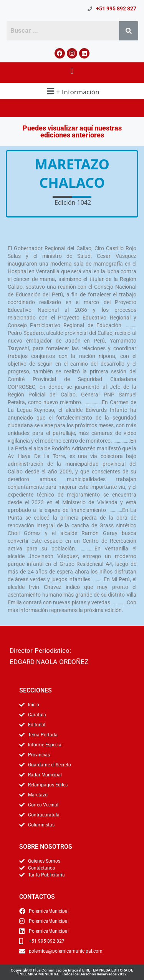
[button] (72, 71)
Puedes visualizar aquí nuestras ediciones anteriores (72, 131)
